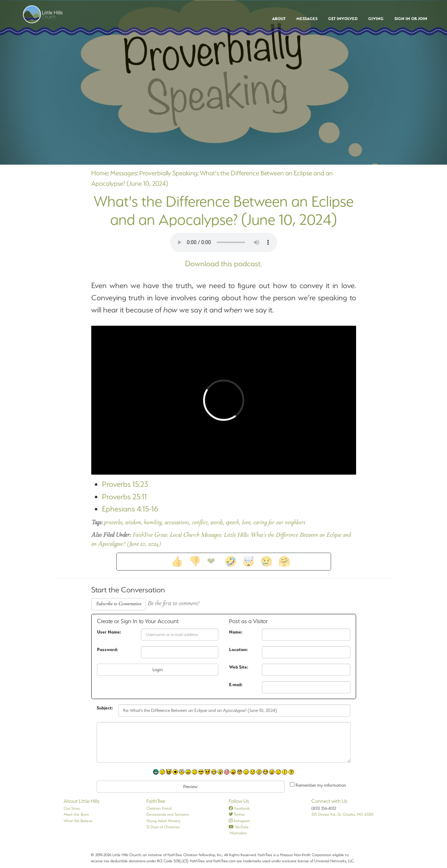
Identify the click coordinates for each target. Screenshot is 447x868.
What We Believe (78, 821)
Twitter (237, 814)
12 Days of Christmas (163, 827)
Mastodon (238, 833)
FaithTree (156, 801)
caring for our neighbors (279, 523)
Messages (307, 19)
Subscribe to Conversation (119, 604)
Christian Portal (159, 808)
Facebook (239, 808)
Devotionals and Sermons (167, 814)
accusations (177, 523)
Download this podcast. (223, 264)
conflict (200, 523)
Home (99, 173)
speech (232, 523)
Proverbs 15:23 (125, 484)
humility (153, 523)
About (279, 19)
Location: (238, 649)
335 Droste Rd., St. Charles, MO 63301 (342, 814)
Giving (376, 19)
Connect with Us (329, 801)
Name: (236, 632)
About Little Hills (82, 801)
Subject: (105, 708)
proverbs (113, 523)
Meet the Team (76, 814)
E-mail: (236, 685)
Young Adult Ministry (163, 821)
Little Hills (236, 535)
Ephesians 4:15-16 (130, 509)
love (246, 523)
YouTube (239, 827)
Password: (107, 649)
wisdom (133, 523)
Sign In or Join (411, 19)
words (217, 523)
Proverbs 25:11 (124, 497)
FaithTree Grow (150, 535)
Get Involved (343, 19)
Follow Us (239, 801)
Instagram (239, 821)
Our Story (72, 808)
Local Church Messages (195, 535)
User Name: (109, 632)
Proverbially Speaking (168, 173)
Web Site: (239, 667)
